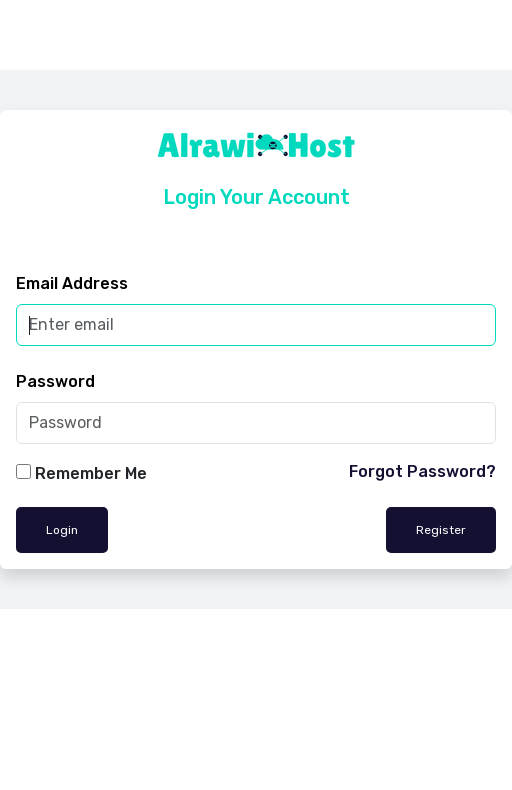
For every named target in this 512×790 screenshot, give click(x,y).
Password (55, 381)
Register (441, 530)
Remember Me (91, 473)
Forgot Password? (422, 471)
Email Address (72, 283)
